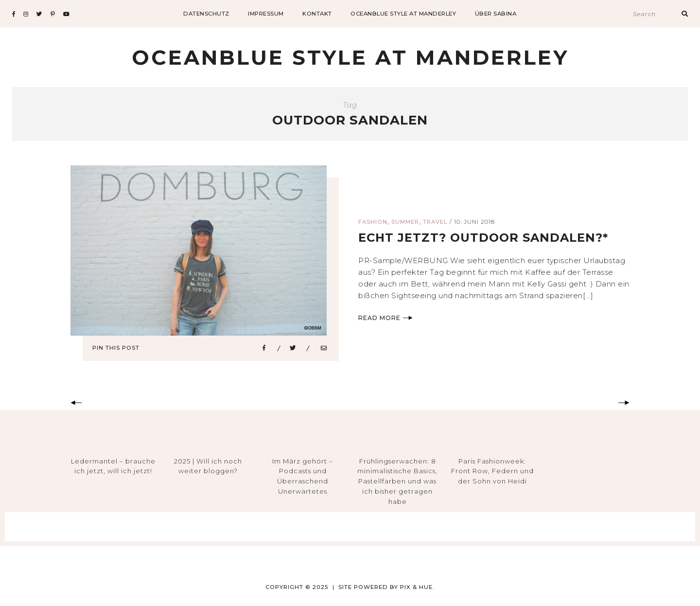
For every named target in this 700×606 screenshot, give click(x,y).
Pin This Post (116, 348)
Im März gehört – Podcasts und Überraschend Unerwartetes (303, 476)
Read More (385, 318)
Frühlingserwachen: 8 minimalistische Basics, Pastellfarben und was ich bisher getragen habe (397, 481)
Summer (405, 222)
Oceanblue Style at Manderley (403, 14)
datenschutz (206, 14)
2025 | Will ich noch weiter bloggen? (208, 466)
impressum (266, 14)
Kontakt (317, 14)
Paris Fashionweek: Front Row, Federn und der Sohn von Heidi (492, 471)
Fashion (373, 222)
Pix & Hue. (417, 587)
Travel (435, 222)
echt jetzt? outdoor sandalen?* (483, 238)
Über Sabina (496, 14)
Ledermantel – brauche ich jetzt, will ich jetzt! (113, 466)
